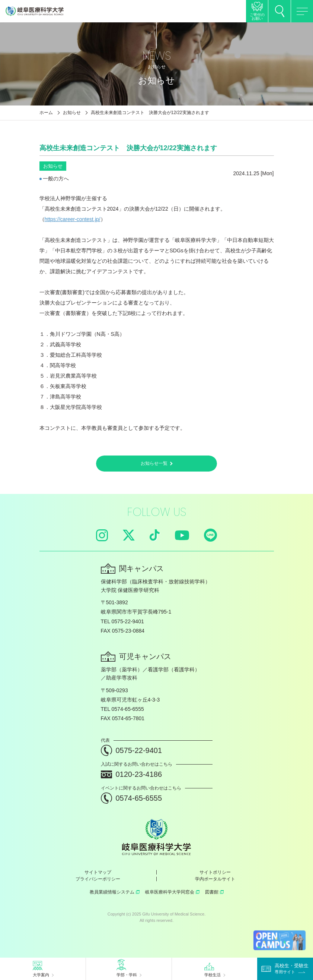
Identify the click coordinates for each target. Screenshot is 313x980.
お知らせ (72, 113)
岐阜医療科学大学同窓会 (172, 892)
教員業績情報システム (115, 892)
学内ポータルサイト (215, 879)
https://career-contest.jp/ (73, 219)
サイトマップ (98, 872)
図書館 (214, 892)
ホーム (46, 113)
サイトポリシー (215, 872)
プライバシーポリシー (98, 879)
